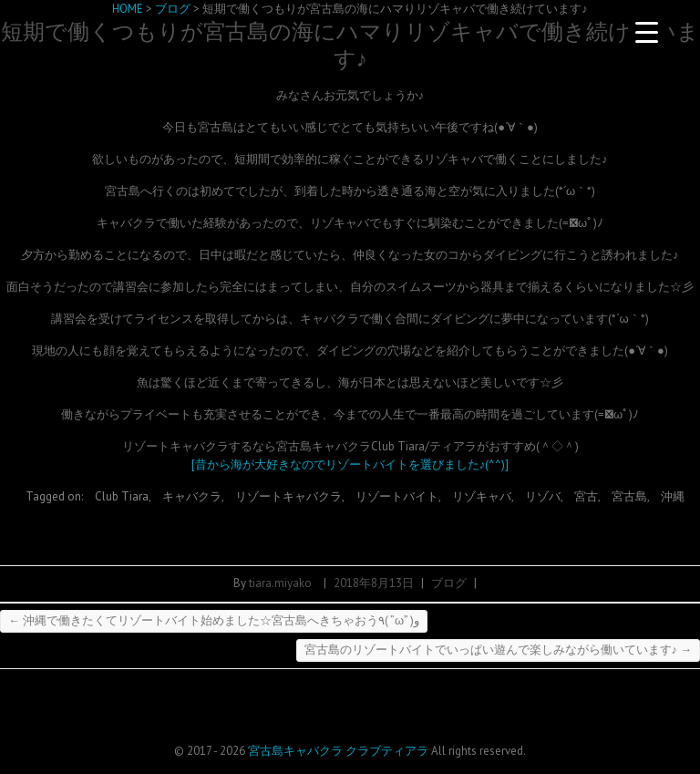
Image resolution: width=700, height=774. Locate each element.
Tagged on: (56, 496)
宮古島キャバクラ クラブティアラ (338, 751)
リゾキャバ (482, 496)
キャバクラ (192, 496)
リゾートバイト (397, 496)
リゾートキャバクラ (288, 496)
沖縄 (673, 496)
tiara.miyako (280, 583)
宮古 (586, 496)
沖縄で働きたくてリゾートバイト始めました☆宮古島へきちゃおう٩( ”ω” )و (214, 620)
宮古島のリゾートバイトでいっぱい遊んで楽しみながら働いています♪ (499, 650)
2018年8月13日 (374, 583)
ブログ (449, 583)
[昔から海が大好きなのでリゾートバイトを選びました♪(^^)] (350, 464)
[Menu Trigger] (647, 32)
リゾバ (543, 496)
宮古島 (629, 496)
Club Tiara (122, 496)
